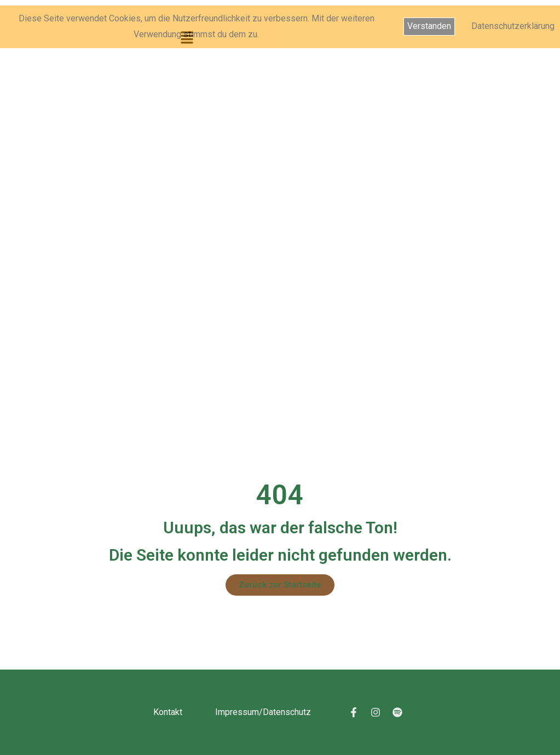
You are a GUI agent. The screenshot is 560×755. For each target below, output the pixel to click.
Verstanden (429, 26)
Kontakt (168, 712)
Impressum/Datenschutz (263, 712)
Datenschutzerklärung (513, 26)
